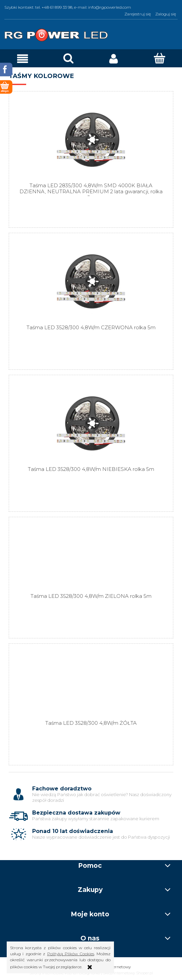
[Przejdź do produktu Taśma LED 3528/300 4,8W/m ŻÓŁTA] (91, 685)
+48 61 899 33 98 (57, 7)
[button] (23, 59)
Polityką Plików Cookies (71, 954)
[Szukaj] (68, 58)
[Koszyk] (159, 58)
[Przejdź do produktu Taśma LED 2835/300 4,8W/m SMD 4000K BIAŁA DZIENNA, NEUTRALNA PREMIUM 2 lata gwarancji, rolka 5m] (91, 140)
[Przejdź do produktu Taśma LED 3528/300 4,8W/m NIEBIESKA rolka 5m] (91, 424)
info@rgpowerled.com (110, 7)
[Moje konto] (114, 59)
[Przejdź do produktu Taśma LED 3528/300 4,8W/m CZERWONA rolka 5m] (91, 282)
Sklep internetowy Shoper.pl (128, 973)
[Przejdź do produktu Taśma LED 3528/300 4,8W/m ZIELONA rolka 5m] (91, 558)
